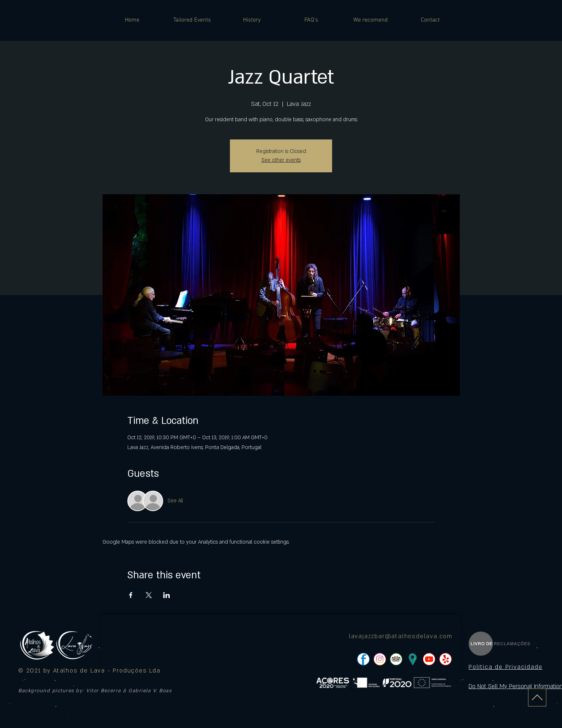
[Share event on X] (149, 595)
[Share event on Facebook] (131, 595)
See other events (281, 160)
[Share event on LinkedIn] (167, 595)
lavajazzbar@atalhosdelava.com (401, 636)
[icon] (413, 659)
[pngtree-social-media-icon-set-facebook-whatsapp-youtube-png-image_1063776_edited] (363, 659)
